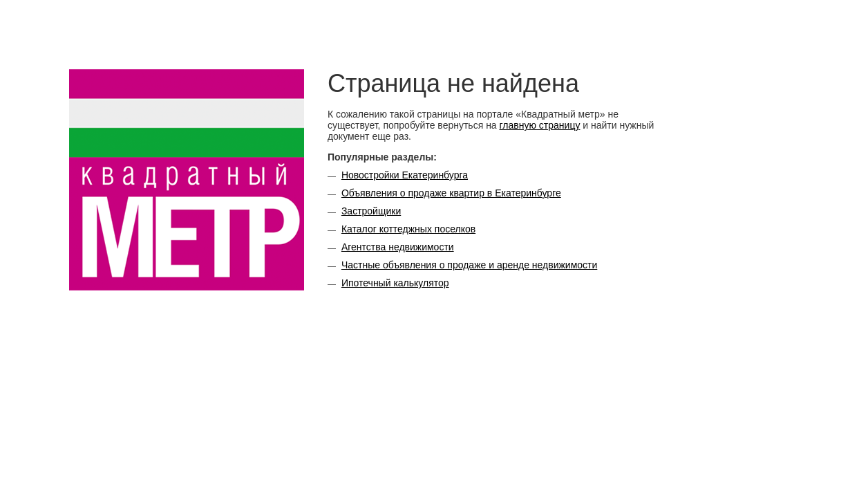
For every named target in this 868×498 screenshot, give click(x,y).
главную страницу (540, 125)
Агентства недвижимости (398, 247)
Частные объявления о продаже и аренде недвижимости (469, 265)
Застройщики (371, 211)
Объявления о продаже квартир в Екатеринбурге (451, 193)
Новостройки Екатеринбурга (405, 175)
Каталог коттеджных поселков (408, 229)
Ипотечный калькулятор (395, 283)
